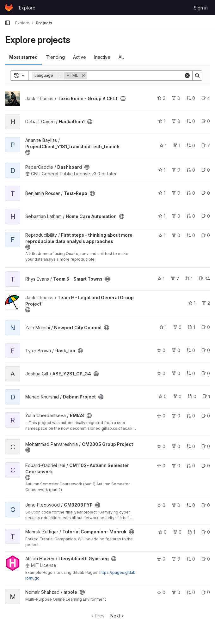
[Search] (135, 76)
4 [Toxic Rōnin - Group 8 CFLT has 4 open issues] (206, 98)
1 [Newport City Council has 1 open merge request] (191, 327)
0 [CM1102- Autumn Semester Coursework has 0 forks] (176, 466)
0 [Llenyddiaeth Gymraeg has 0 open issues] (206, 559)
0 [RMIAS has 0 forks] (176, 416)
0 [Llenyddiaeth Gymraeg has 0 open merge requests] (191, 559)
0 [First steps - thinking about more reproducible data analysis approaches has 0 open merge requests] (191, 235)
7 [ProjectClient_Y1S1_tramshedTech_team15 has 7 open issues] (206, 146)
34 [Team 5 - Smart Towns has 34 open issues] (204, 279)
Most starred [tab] (23, 57)
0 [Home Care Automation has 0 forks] (176, 216)
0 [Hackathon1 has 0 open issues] (206, 121)
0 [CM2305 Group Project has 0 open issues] (206, 446)
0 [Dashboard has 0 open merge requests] (191, 170)
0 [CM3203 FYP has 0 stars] (161, 505)
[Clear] (187, 76)
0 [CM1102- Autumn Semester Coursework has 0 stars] (161, 466)
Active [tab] (80, 57)
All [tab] (121, 57)
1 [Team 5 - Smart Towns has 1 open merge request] (189, 279)
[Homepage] (9, 8)
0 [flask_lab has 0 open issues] (206, 350)
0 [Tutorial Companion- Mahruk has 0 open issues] (206, 532)
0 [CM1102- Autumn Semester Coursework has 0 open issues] (206, 466)
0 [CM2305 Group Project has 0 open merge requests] (191, 446)
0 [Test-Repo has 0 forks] (176, 193)
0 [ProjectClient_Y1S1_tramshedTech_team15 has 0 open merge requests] (191, 146)
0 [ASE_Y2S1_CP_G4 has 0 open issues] (206, 373)
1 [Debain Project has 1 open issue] (206, 396)
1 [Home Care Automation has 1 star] (162, 216)
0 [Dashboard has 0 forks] (176, 170)
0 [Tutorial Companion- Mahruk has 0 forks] (177, 532)
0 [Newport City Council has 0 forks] (177, 327)
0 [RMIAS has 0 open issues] (206, 416)
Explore (27, 8)
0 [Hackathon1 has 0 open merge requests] (191, 121)
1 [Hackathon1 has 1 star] (162, 121)
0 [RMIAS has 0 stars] (161, 416)
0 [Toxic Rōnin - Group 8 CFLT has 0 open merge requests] (191, 98)
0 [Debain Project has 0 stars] (162, 396)
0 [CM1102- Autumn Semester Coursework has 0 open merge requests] (191, 466)
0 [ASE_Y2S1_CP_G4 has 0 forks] (176, 373)
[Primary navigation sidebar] (8, 23)
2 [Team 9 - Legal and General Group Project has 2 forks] (206, 303)
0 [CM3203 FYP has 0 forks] (176, 505)
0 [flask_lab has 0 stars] (161, 350)
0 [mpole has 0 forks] (176, 592)
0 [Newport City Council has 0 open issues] (206, 327)
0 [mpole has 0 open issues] (206, 592)
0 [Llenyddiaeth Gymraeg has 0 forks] (176, 559)
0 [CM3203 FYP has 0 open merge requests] (191, 505)
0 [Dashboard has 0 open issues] (206, 170)
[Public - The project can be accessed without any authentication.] (123, 99)
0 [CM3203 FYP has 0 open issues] (206, 505)
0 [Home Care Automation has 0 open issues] (206, 216)
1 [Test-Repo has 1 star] (162, 193)
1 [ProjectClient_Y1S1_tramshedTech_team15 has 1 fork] (177, 146)
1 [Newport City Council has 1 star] (163, 327)
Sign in (201, 8)
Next (118, 616)
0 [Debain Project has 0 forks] (177, 396)
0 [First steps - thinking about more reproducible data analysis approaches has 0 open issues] (206, 235)
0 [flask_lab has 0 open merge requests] (191, 350)
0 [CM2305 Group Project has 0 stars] (161, 446)
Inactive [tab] (102, 57)
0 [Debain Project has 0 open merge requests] (192, 396)
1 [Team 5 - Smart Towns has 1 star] (161, 279)
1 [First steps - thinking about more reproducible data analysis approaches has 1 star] (162, 235)
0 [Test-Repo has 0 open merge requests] (191, 193)
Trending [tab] (55, 57)
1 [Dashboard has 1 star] (162, 170)
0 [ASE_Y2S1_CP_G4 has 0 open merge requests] (191, 373)
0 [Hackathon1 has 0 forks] (176, 121)
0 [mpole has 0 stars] (161, 592)
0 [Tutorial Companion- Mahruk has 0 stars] (162, 532)
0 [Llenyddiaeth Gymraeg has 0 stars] (161, 559)
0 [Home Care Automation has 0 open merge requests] (191, 216)
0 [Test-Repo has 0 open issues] (206, 193)
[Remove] (83, 76)
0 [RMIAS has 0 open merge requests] (191, 416)
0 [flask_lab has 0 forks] (176, 350)
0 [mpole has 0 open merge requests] (191, 592)
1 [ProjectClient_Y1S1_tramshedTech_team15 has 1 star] (163, 146)
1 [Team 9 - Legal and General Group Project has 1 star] (192, 303)
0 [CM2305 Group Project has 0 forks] (176, 446)
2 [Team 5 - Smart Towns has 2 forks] (175, 279)
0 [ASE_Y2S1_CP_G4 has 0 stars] (161, 373)
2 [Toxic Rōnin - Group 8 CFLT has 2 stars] (161, 98)
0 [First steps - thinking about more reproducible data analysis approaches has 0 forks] (176, 235)
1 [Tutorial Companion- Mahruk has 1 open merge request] (191, 532)
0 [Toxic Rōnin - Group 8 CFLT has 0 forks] (176, 98)
